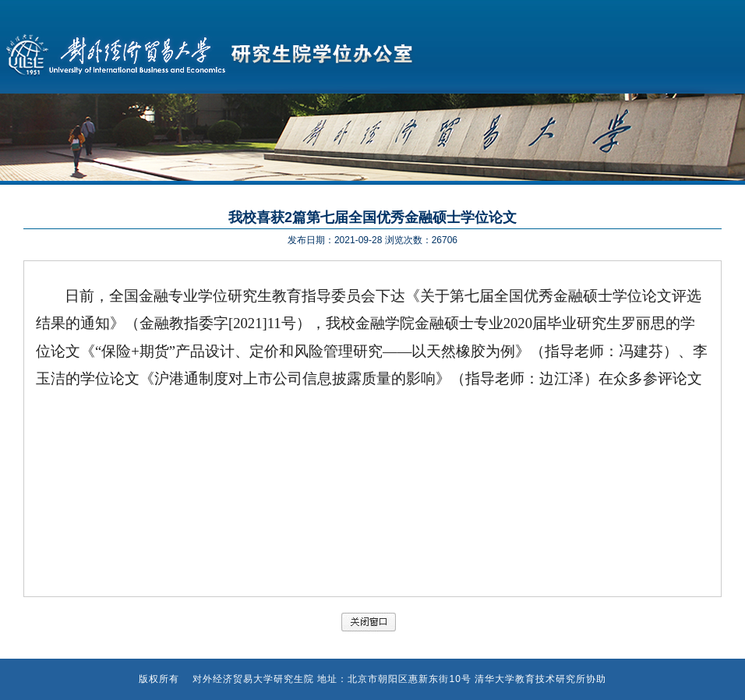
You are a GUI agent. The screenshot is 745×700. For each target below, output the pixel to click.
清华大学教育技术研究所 (530, 679)
